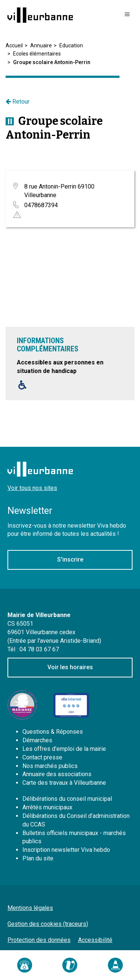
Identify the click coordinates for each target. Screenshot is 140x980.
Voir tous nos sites (32, 488)
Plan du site (38, 858)
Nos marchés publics (50, 766)
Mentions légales (30, 908)
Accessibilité (95, 940)
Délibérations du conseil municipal (67, 799)
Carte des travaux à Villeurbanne (64, 783)
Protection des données (39, 940)
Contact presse (42, 757)
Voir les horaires (70, 667)
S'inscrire (70, 559)
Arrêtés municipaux (47, 807)
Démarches (37, 740)
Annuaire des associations (57, 774)
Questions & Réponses (53, 732)
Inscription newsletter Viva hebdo (66, 850)
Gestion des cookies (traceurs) (48, 924)
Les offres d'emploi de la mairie (64, 749)
